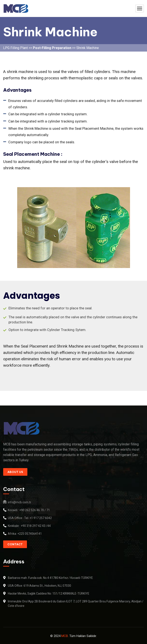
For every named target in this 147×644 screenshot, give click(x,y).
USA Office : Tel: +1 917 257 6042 (30, 518)
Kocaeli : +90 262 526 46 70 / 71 (29, 510)
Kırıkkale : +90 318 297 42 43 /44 (29, 526)
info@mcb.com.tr (20, 502)
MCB (65, 636)
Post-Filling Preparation (52, 48)
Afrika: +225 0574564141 (25, 534)
